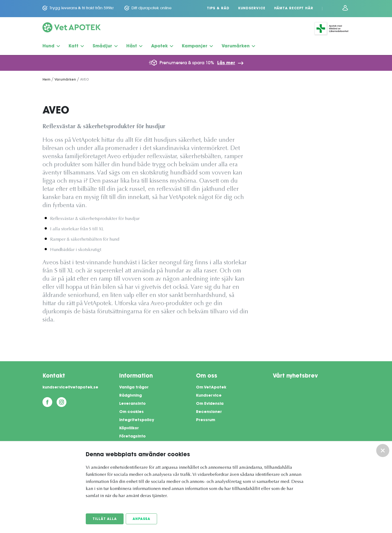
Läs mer (226, 63)
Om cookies (131, 412)
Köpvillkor (129, 428)
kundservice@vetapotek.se (70, 388)
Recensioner (209, 412)
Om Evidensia (210, 404)
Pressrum (206, 420)
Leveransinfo (132, 404)
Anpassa (141, 519)
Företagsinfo (132, 437)
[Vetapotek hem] (72, 29)
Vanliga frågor (134, 388)
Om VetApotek (211, 388)
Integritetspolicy (137, 420)
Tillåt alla (105, 519)
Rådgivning (131, 396)
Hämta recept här (294, 8)
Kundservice (252, 8)
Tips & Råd (218, 8)
